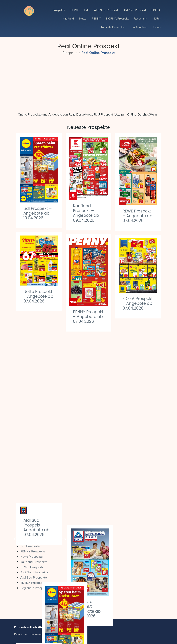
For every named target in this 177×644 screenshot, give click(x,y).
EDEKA (156, 10)
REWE (74, 10)
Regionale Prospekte (34, 588)
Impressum (37, 634)
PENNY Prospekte (33, 551)
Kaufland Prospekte (34, 562)
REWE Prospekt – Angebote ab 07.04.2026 (137, 216)
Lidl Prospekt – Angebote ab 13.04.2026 (38, 213)
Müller (156, 19)
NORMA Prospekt (117, 19)
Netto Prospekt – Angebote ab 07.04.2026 (38, 296)
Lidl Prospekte (30, 546)
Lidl (86, 10)
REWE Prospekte (32, 567)
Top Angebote (139, 27)
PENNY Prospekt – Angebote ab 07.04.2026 (88, 317)
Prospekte (59, 10)
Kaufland (68, 19)
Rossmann (141, 19)
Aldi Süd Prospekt (135, 10)
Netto (83, 19)
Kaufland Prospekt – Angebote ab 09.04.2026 (86, 213)
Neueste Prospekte (113, 27)
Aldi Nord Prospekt (106, 10)
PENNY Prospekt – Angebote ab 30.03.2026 (88, 516)
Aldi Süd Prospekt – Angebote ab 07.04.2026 (36, 340)
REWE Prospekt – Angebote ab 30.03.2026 (137, 510)
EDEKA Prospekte (33, 583)
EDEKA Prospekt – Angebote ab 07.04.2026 (138, 303)
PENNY (96, 19)
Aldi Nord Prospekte (34, 572)
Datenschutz (21, 634)
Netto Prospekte (31, 557)
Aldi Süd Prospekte (33, 578)
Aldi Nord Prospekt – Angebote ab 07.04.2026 (136, 406)
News (157, 27)
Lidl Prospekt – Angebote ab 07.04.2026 (87, 415)
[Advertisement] (88, 83)
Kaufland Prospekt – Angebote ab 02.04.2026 (36, 440)
